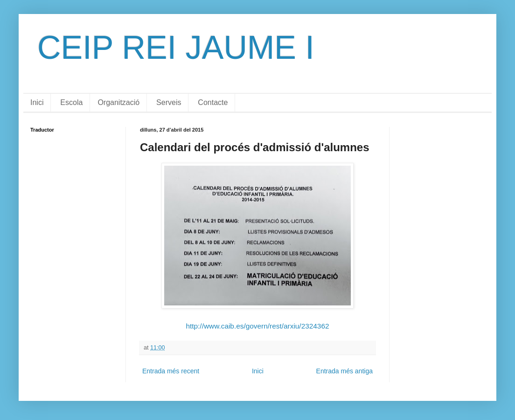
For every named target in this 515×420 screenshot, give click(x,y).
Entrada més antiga (344, 371)
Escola (71, 102)
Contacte (213, 102)
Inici (37, 102)
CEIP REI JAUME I (176, 48)
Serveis (169, 102)
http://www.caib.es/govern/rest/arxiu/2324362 (257, 326)
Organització (118, 102)
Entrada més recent (171, 371)
